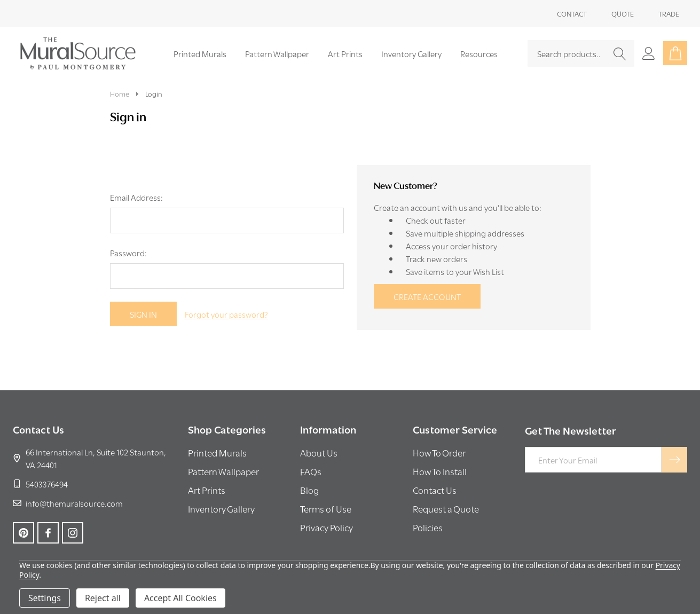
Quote (623, 13)
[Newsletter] (674, 460)
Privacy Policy (327, 527)
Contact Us (435, 490)
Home (120, 93)
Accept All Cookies (180, 598)
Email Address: (136, 197)
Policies (428, 527)
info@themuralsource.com (68, 503)
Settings (45, 598)
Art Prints (345, 53)
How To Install (440, 471)
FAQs (311, 471)
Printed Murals (200, 53)
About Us (319, 452)
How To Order (439, 452)
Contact (572, 13)
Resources (479, 53)
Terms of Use (326, 509)
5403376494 (40, 484)
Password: (128, 253)
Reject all (103, 598)
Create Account (427, 296)
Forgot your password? (226, 314)
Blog (309, 490)
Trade (669, 13)
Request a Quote (446, 509)
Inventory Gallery (411, 53)
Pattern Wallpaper (277, 53)
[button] (217, 455)
